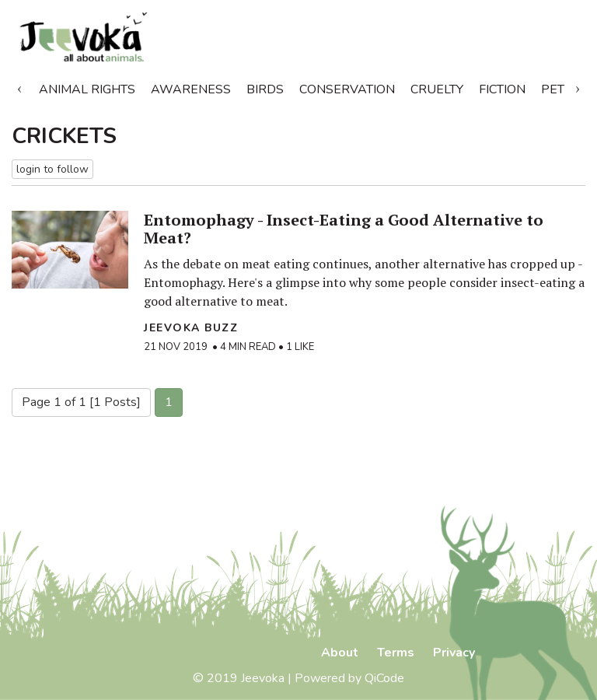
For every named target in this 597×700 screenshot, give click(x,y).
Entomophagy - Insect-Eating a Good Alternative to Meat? (344, 229)
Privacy (454, 653)
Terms (396, 653)
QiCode (384, 678)
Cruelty (437, 89)
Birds (265, 89)
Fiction (502, 89)
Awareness (191, 89)
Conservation (347, 89)
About (340, 653)
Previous (19, 86)
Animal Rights (87, 89)
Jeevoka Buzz (191, 328)
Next (578, 86)
